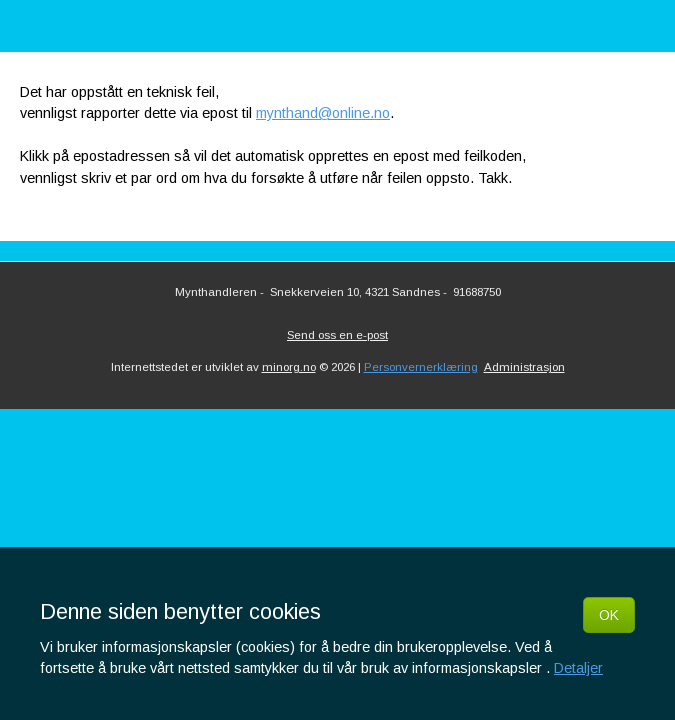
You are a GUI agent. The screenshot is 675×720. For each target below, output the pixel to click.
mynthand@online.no (323, 113)
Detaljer (578, 668)
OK (609, 615)
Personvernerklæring (421, 367)
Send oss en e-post (337, 335)
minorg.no (289, 367)
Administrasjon (524, 367)
